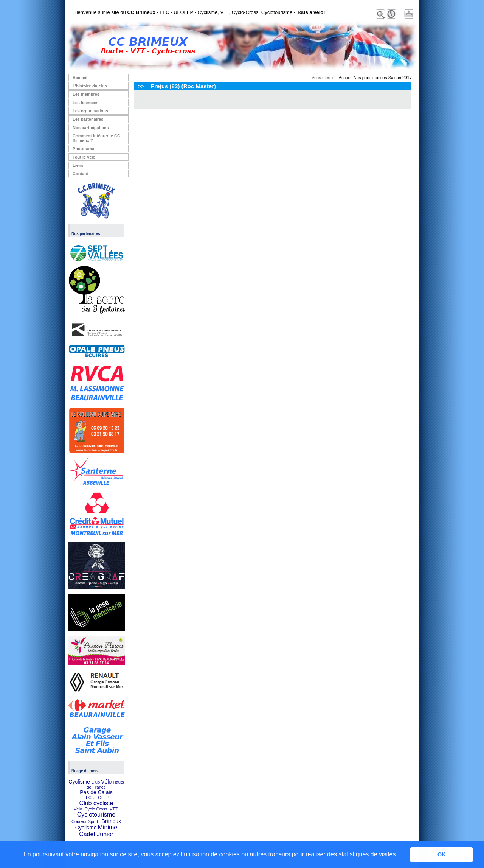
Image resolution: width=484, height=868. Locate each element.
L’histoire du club (90, 86)
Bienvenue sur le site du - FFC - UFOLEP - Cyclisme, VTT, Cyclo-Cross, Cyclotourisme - (199, 12)
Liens (78, 165)
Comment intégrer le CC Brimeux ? (96, 138)
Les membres (86, 94)
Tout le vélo (84, 157)
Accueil (80, 78)
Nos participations (91, 128)
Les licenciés (86, 103)
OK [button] (442, 854)
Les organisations (90, 111)
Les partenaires (88, 119)
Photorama (83, 149)
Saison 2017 (400, 78)
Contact (80, 174)
